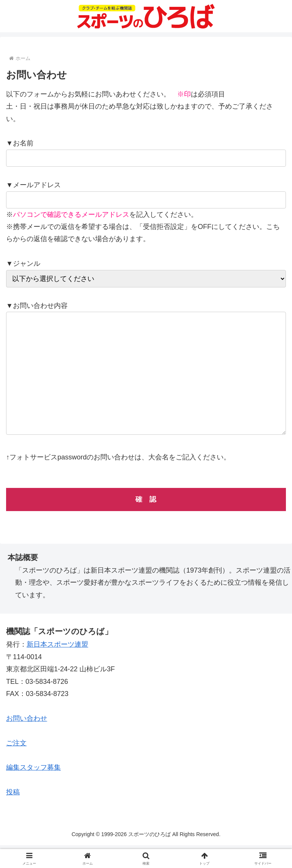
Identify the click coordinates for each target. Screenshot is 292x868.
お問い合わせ (27, 741)
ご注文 (16, 766)
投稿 (13, 815)
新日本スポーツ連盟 (57, 667)
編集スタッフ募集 (33, 790)
